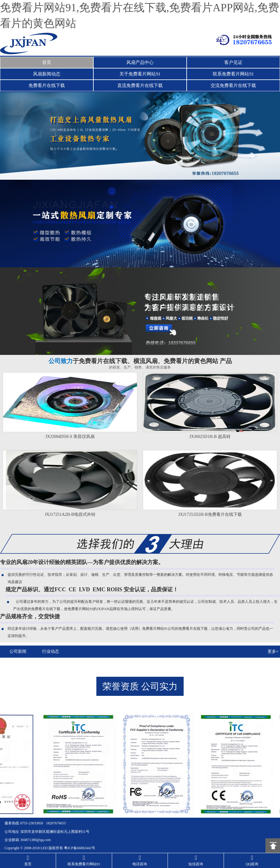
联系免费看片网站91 (233, 74)
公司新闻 (18, 651)
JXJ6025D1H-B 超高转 (210, 437)
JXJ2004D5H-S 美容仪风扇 (70, 437)
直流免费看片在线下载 (140, 85)
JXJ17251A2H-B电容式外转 (70, 514)
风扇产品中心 (140, 62)
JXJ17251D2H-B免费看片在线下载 (210, 514)
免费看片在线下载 (47, 85)
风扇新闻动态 (47, 74)
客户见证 (233, 62)
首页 (47, 62)
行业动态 (50, 651)
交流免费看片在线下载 (233, 85)
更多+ (273, 651)
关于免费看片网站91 (140, 74)
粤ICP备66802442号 (80, 847)
